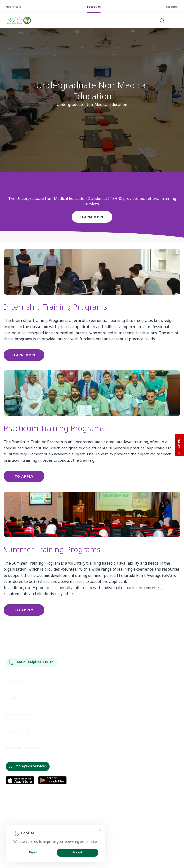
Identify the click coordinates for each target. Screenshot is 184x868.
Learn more (92, 217)
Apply (92, 117)
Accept (78, 853)
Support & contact (89, 731)
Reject (33, 853)
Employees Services (28, 766)
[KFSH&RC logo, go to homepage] (19, 24)
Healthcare (14, 7)
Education (94, 7)
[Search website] (162, 21)
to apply (24, 476)
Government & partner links (89, 748)
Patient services (89, 682)
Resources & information (89, 715)
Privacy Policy (61, 823)
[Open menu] (175, 21)
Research (172, 7)
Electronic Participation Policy (26, 823)
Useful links (89, 698)
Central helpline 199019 (32, 662)
